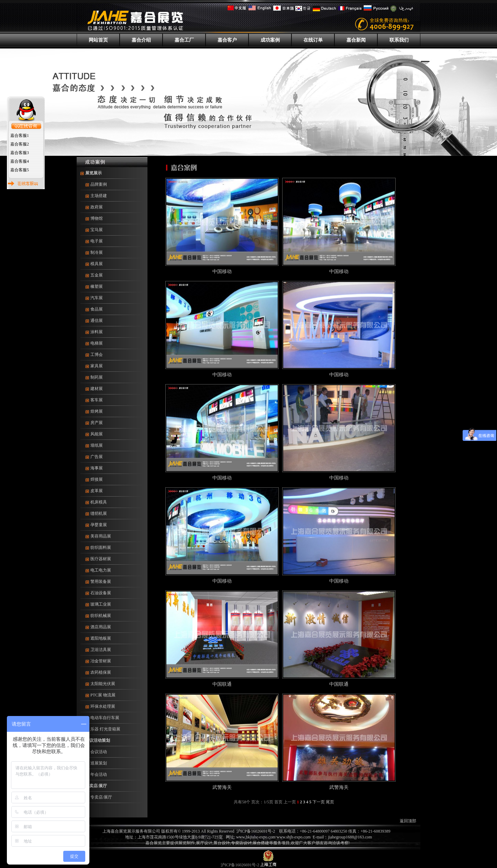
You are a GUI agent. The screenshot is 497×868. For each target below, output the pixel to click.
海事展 (97, 468)
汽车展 (97, 298)
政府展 (97, 207)
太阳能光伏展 (103, 684)
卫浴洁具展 (101, 650)
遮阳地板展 (101, 638)
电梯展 (97, 343)
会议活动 (99, 752)
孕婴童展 (99, 525)
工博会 (97, 355)
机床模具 (99, 502)
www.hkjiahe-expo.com (256, 837)
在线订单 (313, 40)
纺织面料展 (101, 547)
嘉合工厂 (184, 40)
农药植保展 (101, 672)
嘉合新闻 (356, 40)
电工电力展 (101, 570)
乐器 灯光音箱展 (105, 729)
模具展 (97, 264)
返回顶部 (408, 821)
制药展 (97, 377)
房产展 (97, 423)
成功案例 (270, 40)
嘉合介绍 (141, 40)
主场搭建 (99, 196)
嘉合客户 (227, 40)
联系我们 (399, 40)
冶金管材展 (101, 661)
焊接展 (97, 479)
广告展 (97, 457)
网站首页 (98, 40)
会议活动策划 (98, 740)
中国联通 (222, 684)
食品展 (97, 309)
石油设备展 (101, 593)
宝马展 (97, 230)
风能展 (97, 434)
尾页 (330, 802)
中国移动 (222, 272)
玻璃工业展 (101, 604)
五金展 (97, 275)
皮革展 (97, 491)
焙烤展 (97, 411)
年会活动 (99, 774)
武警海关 (222, 787)
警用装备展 (101, 582)
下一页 (319, 802)
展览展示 (93, 173)
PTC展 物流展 (103, 695)
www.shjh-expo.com (294, 837)
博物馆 (97, 218)
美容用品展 (101, 536)
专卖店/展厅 (96, 786)
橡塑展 (97, 286)
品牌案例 (99, 184)
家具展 (97, 366)
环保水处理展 (103, 706)
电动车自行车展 (105, 718)
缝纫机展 (99, 513)
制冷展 (97, 252)
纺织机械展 (101, 616)
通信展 (97, 321)
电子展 (97, 241)
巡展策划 (99, 763)
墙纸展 (97, 445)
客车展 (97, 400)
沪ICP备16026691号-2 (256, 831)
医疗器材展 (101, 559)
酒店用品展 (101, 627)
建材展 (97, 389)
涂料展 (97, 332)
